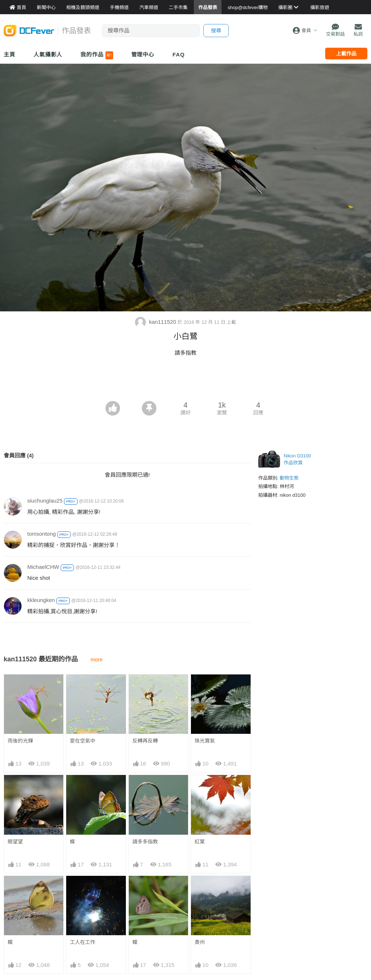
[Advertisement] (185, 381)
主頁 (9, 54)
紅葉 (200, 842)
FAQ (179, 54)
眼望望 (15, 842)
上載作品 (346, 54)
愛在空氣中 (83, 741)
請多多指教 (145, 842)
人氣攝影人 (48, 54)
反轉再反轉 (145, 741)
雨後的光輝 (20, 741)
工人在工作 (83, 942)
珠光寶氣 (205, 741)
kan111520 (156, 322)
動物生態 (289, 478)
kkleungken (41, 600)
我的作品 (97, 55)
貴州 (200, 889)
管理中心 (143, 54)
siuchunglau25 (45, 501)
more (97, 660)
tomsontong (41, 534)
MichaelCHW (43, 567)
